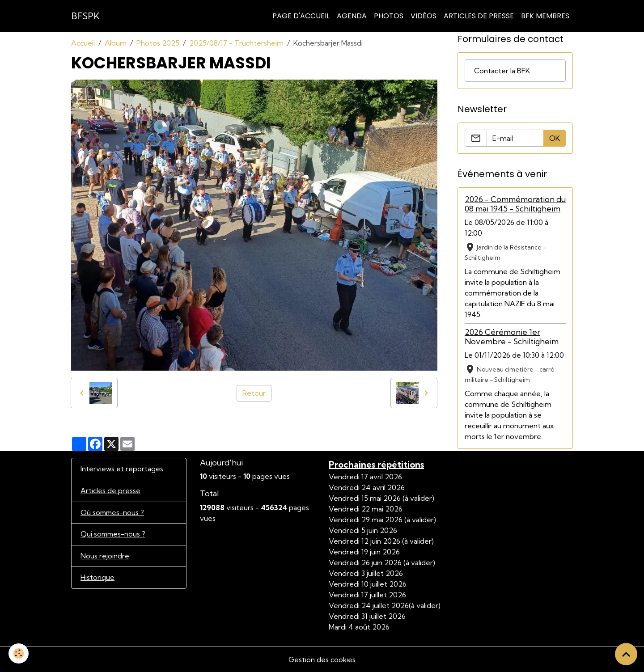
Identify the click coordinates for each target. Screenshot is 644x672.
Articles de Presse (479, 16)
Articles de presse (110, 491)
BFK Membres (545, 16)
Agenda (352, 16)
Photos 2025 (158, 43)
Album (116, 43)
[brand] (85, 16)
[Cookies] (19, 653)
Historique (97, 579)
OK (555, 138)
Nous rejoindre (105, 557)
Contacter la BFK (502, 71)
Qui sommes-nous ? (114, 535)
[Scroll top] (626, 654)
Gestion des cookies (322, 659)
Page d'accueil (301, 16)
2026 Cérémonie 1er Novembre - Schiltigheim (512, 337)
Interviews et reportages (122, 469)
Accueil (83, 43)
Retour (254, 393)
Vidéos (424, 16)
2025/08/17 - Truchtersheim (236, 43)
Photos (389, 16)
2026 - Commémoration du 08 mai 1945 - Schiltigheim (515, 204)
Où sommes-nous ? (113, 513)
